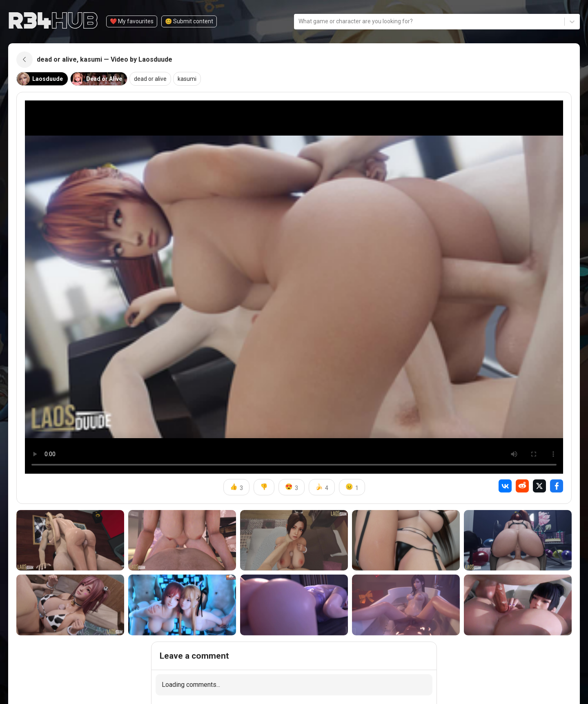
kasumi (187, 79)
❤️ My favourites (132, 21)
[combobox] (299, 21)
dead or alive (150, 79)
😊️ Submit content (189, 21)
